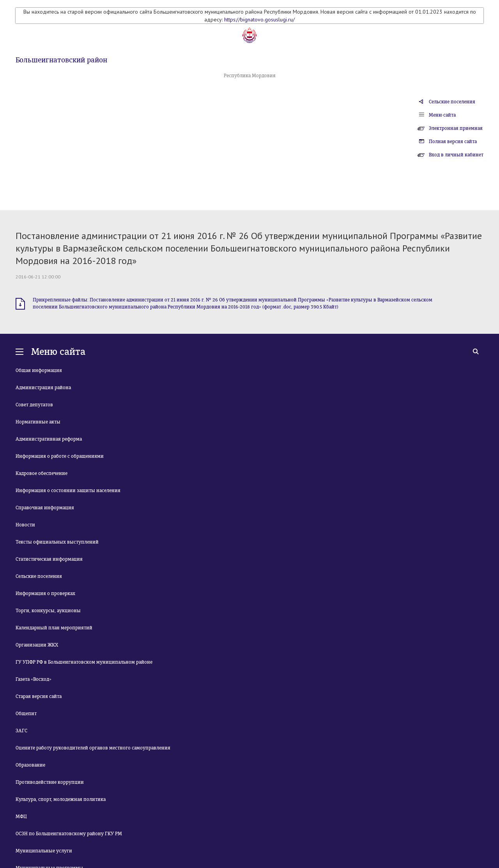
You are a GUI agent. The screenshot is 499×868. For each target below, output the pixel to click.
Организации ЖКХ (37, 645)
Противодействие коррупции (50, 782)
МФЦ (21, 817)
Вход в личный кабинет (456, 155)
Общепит (26, 714)
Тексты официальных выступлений (57, 542)
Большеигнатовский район (61, 60)
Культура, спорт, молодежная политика (61, 799)
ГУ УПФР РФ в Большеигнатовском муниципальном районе (84, 662)
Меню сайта (442, 115)
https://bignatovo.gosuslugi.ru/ (259, 19)
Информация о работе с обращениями (60, 456)
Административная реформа (49, 439)
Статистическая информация (49, 559)
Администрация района (43, 388)
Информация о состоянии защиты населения (68, 491)
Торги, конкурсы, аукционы (48, 611)
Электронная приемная (456, 128)
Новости (25, 525)
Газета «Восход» (34, 679)
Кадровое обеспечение (42, 473)
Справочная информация (45, 508)
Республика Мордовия (250, 76)
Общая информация (39, 370)
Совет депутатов (34, 405)
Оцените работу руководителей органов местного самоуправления (93, 748)
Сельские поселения (452, 102)
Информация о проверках (45, 593)
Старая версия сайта (39, 696)
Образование (30, 765)
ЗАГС (21, 731)
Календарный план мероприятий (54, 628)
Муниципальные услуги (44, 851)
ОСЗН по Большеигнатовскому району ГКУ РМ (69, 834)
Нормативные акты (38, 422)
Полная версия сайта (453, 142)
